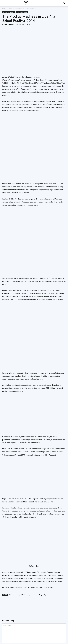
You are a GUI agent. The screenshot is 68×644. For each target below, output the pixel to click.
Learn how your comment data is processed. (48, 597)
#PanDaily (25, 636)
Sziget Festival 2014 (31, 9)
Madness (12, 513)
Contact (52, 636)
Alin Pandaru (9, 25)
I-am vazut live (35, 636)
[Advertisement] (34, 615)
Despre (45, 636)
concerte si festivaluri (16, 9)
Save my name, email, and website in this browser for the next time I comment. (34, 584)
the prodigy (43, 513)
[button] (4, 3)
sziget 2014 (21, 513)
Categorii (17, 636)
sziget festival (32, 513)
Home (4, 9)
